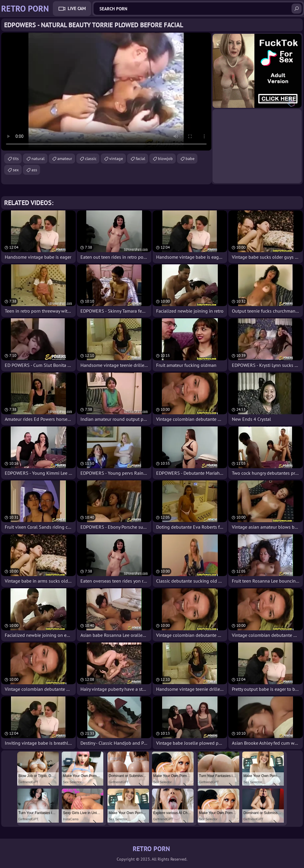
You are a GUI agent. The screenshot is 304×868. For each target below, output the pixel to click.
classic (91, 159)
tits (16, 159)
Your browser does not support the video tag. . (106, 92)
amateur (65, 159)
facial (140, 159)
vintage (116, 159)
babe (190, 159)
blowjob (165, 159)
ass (34, 170)
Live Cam (77, 8)
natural (38, 159)
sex (16, 170)
